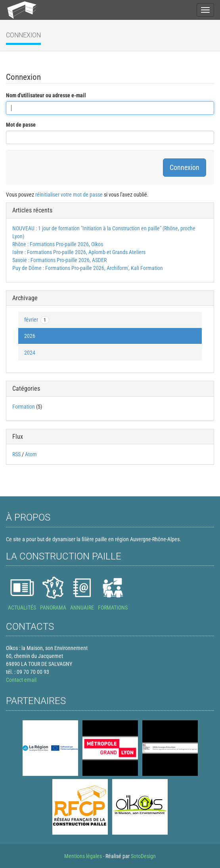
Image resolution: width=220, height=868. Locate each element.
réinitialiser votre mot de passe (69, 195)
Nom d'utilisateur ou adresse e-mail (46, 95)
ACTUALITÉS (22, 608)
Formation (24, 407)
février (37, 320)
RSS (16, 454)
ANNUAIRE (82, 608)
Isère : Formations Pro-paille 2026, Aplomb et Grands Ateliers (79, 252)
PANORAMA (53, 608)
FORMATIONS (113, 608)
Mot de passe (21, 125)
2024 (30, 353)
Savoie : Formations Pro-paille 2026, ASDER (59, 260)
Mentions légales (83, 856)
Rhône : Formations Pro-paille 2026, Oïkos (58, 244)
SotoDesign (143, 856)
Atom (31, 454)
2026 (30, 336)
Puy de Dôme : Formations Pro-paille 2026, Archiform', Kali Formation (88, 268)
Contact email (21, 680)
